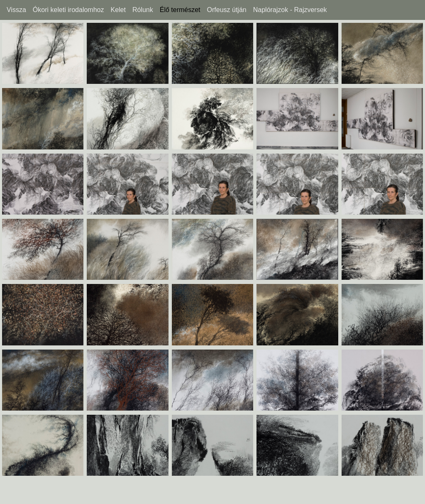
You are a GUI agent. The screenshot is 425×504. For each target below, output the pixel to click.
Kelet (118, 10)
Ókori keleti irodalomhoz (68, 10)
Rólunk (143, 10)
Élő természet (180, 10)
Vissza (16, 10)
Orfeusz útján (227, 10)
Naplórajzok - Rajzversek (290, 10)
